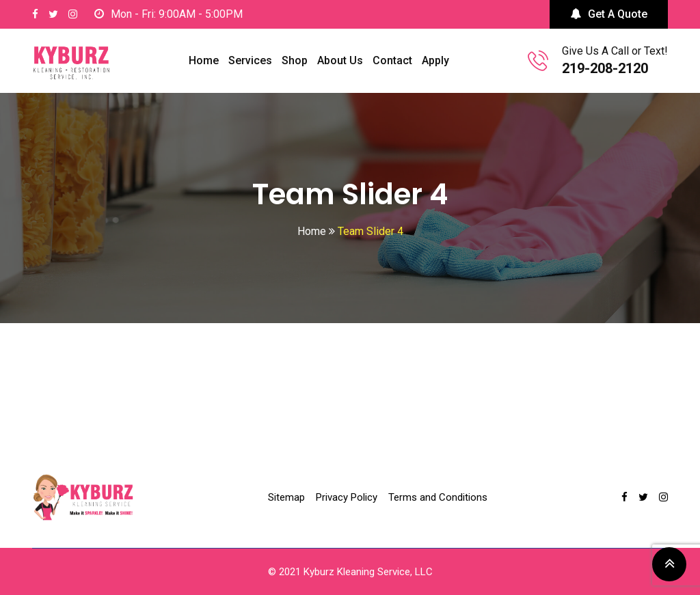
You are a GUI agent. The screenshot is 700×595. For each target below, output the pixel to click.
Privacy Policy (347, 497)
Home (204, 60)
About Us (340, 60)
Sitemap (286, 497)
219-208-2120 (605, 68)
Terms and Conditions (438, 497)
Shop (295, 60)
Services (250, 60)
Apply (435, 60)
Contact (392, 60)
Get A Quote (609, 14)
